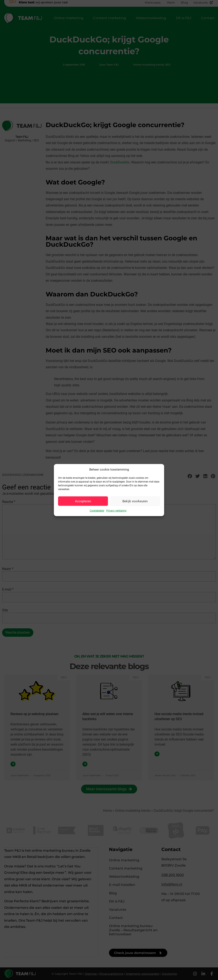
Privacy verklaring (116, 511)
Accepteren (83, 501)
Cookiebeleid (97, 511)
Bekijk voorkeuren (135, 501)
